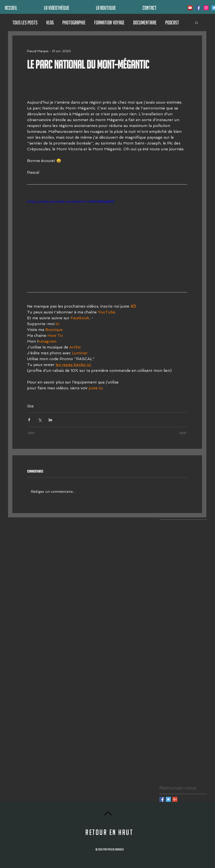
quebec (200, 721)
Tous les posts (25, 22)
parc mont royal (171, 687)
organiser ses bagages (175, 667)
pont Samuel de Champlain (179, 708)
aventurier (167, 544)
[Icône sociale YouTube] (190, 8)
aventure (196, 537)
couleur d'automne (191, 571)
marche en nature (172, 626)
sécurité (189, 762)
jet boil (164, 619)
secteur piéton (170, 749)
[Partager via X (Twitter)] (40, 420)
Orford (175, 530)
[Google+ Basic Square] (175, 799)
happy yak (166, 612)
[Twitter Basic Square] (168, 799)
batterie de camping (190, 544)
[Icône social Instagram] (206, 8)
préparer (179, 714)
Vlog (50, 22)
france (191, 591)
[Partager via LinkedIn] (50, 420)
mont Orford (169, 632)
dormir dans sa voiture (175, 585)
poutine (165, 714)
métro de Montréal (173, 653)
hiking (180, 612)
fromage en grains (172, 598)
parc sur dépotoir (171, 694)
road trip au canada (173, 735)
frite (201, 591)
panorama (167, 680)
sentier (187, 749)
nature (178, 660)
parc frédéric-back (189, 680)
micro (191, 626)
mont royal (188, 632)
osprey (198, 667)
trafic (163, 776)
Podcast (172, 22)
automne (180, 537)
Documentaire (145, 22)
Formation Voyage (109, 22)
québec (164, 728)
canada (188, 557)
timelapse (199, 769)
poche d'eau (168, 701)
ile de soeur (195, 612)
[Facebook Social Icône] (198, 8)
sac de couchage (171, 742)
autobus (165, 537)
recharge (178, 728)
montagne (189, 639)
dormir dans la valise (174, 578)
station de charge (172, 755)
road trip (193, 728)
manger (191, 619)
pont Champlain (190, 701)
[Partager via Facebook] (29, 420)
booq (190, 550)
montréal (166, 646)
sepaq (199, 749)
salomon (192, 742)
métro (179, 646)
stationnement (170, 762)
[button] (196, 22)
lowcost (177, 619)
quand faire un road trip (176, 721)
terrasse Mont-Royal (174, 769)
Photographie (74, 22)
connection (167, 571)
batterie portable (171, 550)
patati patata (196, 694)
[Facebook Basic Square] (162, 799)
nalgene (165, 660)
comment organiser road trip (180, 564)
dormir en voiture (172, 591)
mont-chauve (169, 639)
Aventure (193, 523)
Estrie (163, 530)
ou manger (167, 673)
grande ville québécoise (176, 605)
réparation (197, 735)
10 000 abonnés (172, 523)
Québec (188, 530)
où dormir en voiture (192, 673)
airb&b (201, 530)
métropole (196, 653)
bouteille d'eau (170, 557)
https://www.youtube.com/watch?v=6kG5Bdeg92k (71, 201)
